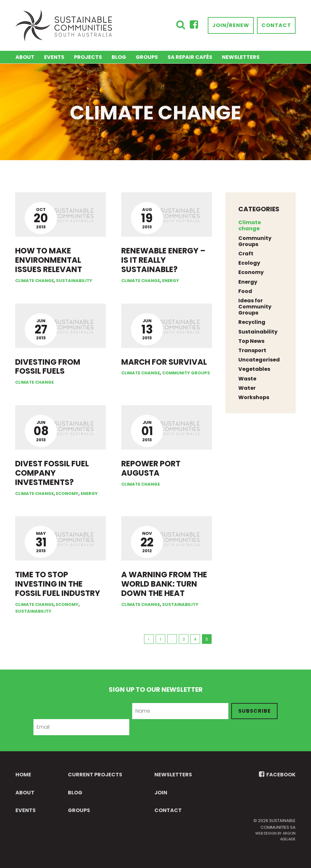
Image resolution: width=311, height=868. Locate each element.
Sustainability (74, 281)
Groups (147, 57)
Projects (88, 57)
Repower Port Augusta (151, 468)
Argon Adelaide (288, 836)
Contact (276, 25)
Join (161, 793)
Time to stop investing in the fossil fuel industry (58, 584)
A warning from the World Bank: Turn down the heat (164, 584)
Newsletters (241, 57)
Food (245, 291)
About (25, 57)
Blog (119, 57)
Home (23, 775)
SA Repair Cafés (190, 57)
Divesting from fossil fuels (48, 367)
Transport (252, 350)
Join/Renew (231, 25)
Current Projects (95, 775)
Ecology (249, 263)
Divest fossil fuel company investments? (52, 473)
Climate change (34, 281)
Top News (251, 341)
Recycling (252, 322)
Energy (171, 281)
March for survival (164, 362)
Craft (246, 254)
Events (54, 57)
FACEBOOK (277, 775)
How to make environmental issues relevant (49, 260)
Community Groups (186, 373)
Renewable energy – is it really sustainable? (163, 260)
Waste (247, 379)
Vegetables (254, 369)
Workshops (254, 397)
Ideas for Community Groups (255, 307)
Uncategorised (259, 360)
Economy (67, 493)
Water (247, 388)
